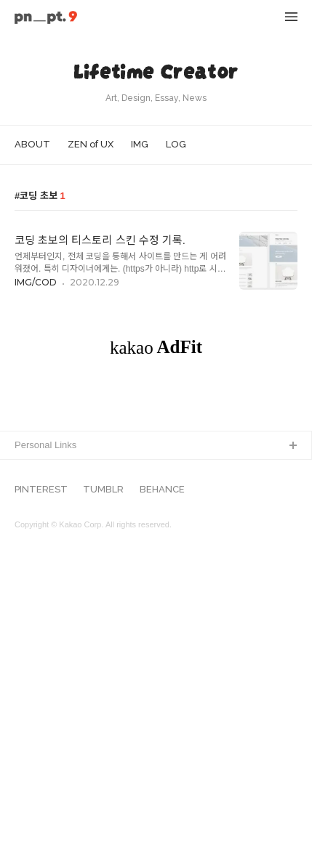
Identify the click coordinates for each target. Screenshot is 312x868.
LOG (176, 144)
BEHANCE (162, 801)
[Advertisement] (156, 557)
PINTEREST (41, 801)
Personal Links (45, 757)
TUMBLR (103, 801)
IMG (140, 144)
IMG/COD (36, 282)
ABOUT (32, 144)
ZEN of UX (91, 144)
